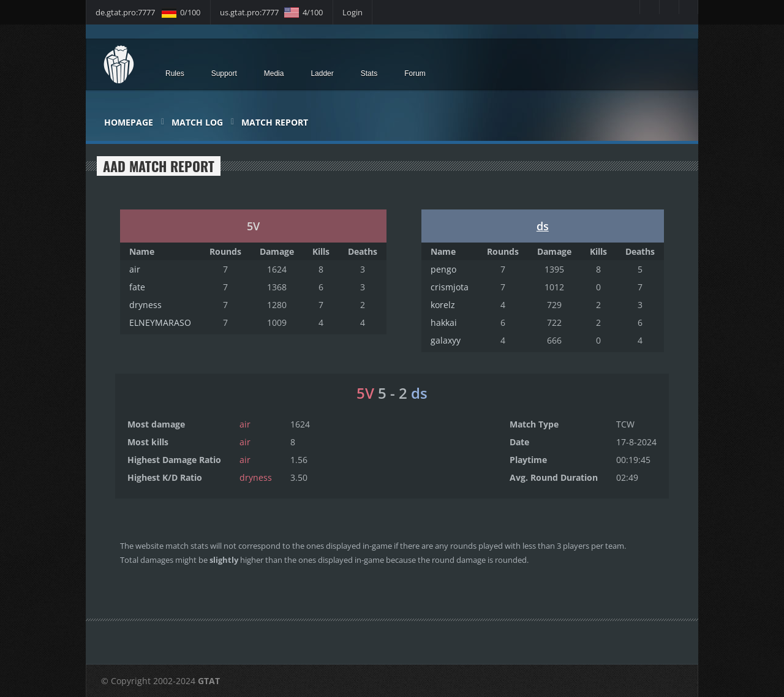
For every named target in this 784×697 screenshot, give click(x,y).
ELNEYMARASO (160, 322)
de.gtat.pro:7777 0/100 (148, 12)
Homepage (129, 122)
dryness (145, 305)
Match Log (197, 122)
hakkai (444, 322)
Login (352, 12)
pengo (443, 269)
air (135, 269)
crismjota (450, 287)
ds (543, 226)
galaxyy (446, 340)
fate (137, 287)
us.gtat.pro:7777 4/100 (271, 12)
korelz (443, 305)
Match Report (275, 122)
